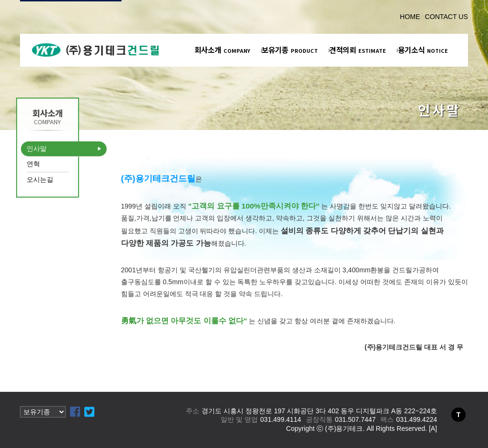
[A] (433, 428)
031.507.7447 (356, 419)
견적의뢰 (358, 50)
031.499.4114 (281, 419)
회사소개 (222, 50)
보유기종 (290, 50)
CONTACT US (446, 17)
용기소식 (423, 50)
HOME (410, 17)
